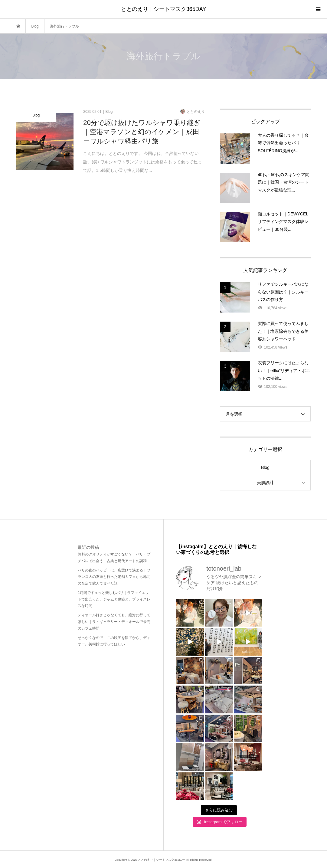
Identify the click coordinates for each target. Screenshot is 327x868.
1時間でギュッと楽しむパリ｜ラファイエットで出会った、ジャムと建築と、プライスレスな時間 (114, 599)
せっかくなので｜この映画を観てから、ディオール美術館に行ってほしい (114, 641)
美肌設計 (265, 483)
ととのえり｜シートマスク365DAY (164, 9)
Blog (265, 467)
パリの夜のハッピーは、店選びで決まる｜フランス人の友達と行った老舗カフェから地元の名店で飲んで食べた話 (114, 577)
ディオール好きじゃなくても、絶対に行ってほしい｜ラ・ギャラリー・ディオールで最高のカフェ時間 (114, 622)
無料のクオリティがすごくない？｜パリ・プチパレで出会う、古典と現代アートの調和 (114, 558)
